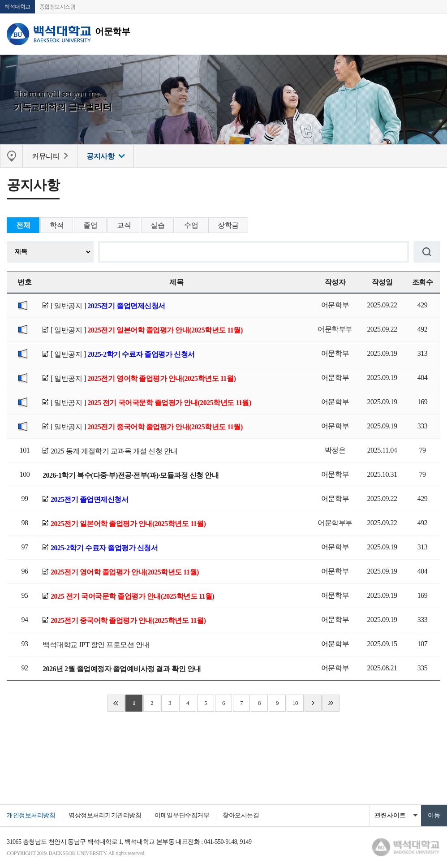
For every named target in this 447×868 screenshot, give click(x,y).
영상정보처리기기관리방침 (105, 815)
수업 (191, 225)
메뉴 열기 (434, 34)
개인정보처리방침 (31, 815)
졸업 (90, 225)
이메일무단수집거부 (182, 815)
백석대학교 (17, 7)
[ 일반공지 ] (108, 306)
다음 (313, 703)
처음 (116, 703)
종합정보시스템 (58, 7)
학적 (57, 225)
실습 (157, 225)
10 (295, 703)
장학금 (228, 225)
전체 (23, 225)
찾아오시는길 (241, 815)
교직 (124, 225)
